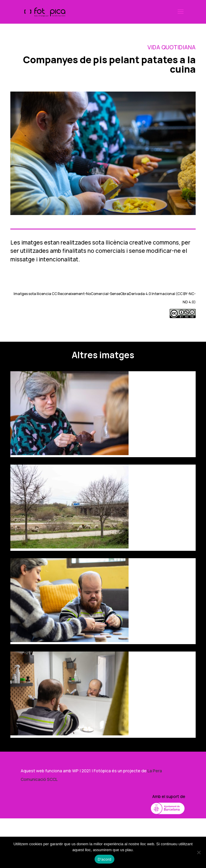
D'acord (104, 859)
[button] (181, 15)
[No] (199, 852)
